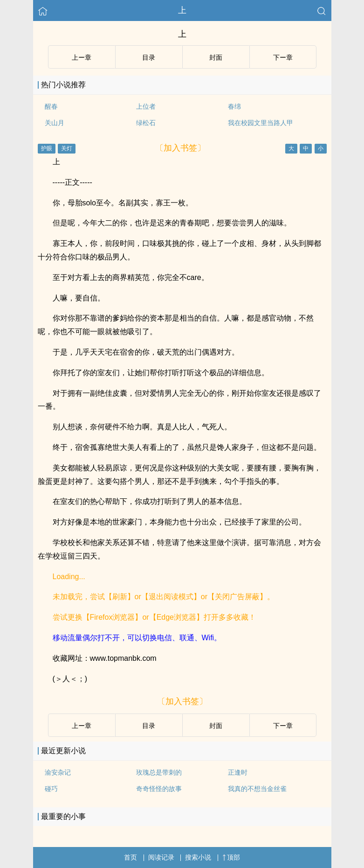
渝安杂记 (58, 772)
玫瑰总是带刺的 (159, 772)
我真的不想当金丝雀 (257, 789)
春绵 (234, 106)
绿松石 (146, 123)
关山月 (55, 123)
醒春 (51, 106)
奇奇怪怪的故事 (159, 789)
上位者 (146, 106)
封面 (216, 57)
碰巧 (51, 789)
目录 (149, 57)
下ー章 (283, 57)
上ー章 (82, 57)
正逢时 (238, 772)
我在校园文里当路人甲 (261, 123)
